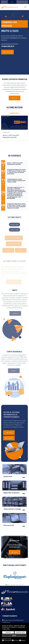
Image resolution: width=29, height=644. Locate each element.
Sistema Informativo (22, 2)
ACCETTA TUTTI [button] (20, 632)
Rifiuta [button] (14, 635)
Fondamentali (7, 641)
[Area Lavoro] (24, 526)
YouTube (16, 641)
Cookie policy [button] (21, 627)
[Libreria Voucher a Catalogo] (24, 510)
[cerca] (11, 2)
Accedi (9, 433)
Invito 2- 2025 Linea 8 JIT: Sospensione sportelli (11, 136)
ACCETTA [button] (8, 632)
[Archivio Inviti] (24, 478)
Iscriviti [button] (14, 552)
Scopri (15, 98)
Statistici (23, 641)
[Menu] (25, 7)
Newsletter (4, 2)
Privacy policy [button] (6, 629)
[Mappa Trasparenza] (24, 494)
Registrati (9, 438)
